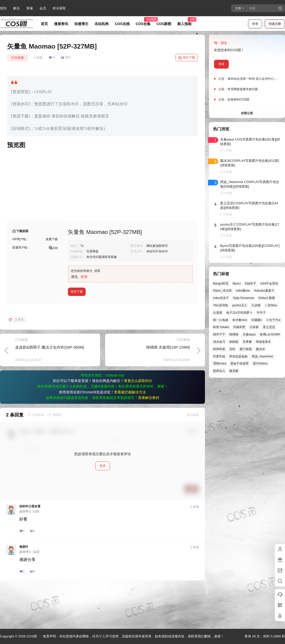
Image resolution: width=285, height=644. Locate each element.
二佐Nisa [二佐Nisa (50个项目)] (271, 305)
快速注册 (275, 24)
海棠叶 (24, 588)
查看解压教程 (149, 438)
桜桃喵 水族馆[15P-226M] (168, 388)
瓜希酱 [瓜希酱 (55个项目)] (247, 342)
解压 (16, 8)
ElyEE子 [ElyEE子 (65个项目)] (251, 284)
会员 (43, 8)
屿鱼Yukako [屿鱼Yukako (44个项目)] (221, 327)
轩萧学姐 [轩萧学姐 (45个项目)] (219, 356)
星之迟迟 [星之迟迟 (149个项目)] (269, 327)
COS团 (31, 636)
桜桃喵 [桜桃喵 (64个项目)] (234, 334)
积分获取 (59, 8)
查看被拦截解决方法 (130, 433)
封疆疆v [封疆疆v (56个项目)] (257, 320)
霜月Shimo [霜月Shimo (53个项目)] (260, 364)
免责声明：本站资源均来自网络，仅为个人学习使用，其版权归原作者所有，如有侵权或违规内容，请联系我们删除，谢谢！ (133, 636)
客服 (30, 8)
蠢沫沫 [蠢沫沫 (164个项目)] (260, 349)
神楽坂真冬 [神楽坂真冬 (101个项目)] (263, 342)
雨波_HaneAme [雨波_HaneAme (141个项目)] (262, 356)
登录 (255, 24)
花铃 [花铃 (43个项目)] (232, 349)
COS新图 (17, 58)
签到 (3, 8)
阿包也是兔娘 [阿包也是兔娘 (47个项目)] (238, 356)
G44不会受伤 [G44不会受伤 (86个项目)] (269, 284)
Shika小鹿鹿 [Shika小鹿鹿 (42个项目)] (267, 298)
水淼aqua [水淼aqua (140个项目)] (249, 334)
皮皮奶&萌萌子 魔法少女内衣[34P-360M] (50, 388)
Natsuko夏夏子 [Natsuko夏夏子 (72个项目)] (264, 291)
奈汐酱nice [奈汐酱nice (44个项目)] (240, 320)
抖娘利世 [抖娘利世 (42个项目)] (239, 327)
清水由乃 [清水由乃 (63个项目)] (219, 342)
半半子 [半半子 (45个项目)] (261, 313)
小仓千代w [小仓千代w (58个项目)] (273, 320)
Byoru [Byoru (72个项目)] (237, 284)
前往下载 (187, 58)
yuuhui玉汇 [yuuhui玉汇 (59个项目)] (240, 305)
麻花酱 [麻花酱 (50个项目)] (234, 371)
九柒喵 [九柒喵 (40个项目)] (256, 305)
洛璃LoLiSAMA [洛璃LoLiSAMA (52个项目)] (270, 334)
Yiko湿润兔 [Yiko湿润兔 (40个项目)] (221, 305)
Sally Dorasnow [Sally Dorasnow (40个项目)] (243, 298)
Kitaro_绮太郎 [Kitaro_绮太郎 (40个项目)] (222, 291)
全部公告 (247, 113)
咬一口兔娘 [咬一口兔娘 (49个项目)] (221, 320)
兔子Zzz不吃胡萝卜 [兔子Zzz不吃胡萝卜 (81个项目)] (239, 313)
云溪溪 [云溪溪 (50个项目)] (218, 313)
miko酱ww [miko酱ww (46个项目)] (243, 291)
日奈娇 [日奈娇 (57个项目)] (254, 327)
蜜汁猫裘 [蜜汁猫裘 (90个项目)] (246, 349)
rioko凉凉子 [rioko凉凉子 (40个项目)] (221, 298)
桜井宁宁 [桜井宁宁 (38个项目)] (219, 334)
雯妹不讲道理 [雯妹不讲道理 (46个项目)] (239, 364)
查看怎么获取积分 (138, 421)
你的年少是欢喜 (30, 547)
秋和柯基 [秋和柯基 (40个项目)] (219, 349)
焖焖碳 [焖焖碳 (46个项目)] (234, 342)
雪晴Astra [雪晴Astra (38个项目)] (220, 364)
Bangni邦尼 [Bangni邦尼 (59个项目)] (221, 284)
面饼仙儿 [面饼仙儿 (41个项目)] (219, 371)
